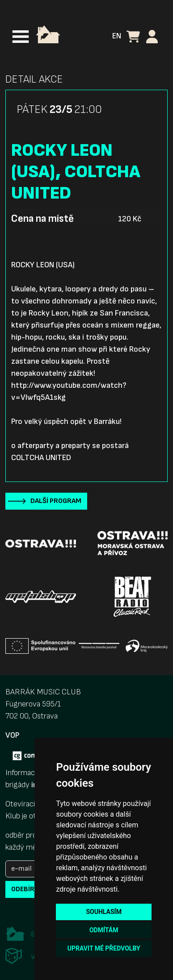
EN (117, 36)
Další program (56, 501)
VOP (12, 735)
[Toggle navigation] (21, 37)
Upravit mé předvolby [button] (104, 948)
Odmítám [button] (104, 930)
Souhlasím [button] (103, 912)
